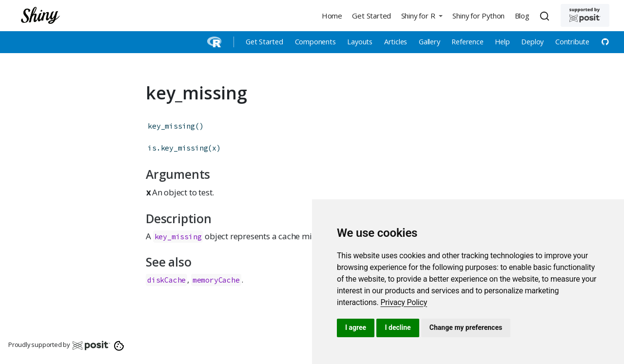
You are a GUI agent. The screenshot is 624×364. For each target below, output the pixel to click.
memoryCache (216, 280)
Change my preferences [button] (466, 327)
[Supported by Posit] (585, 15)
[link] (404, 302)
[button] (422, 15)
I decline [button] (398, 327)
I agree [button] (356, 327)
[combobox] (546, 16)
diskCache (166, 280)
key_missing (171, 126)
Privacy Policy (404, 302)
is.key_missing (178, 148)
